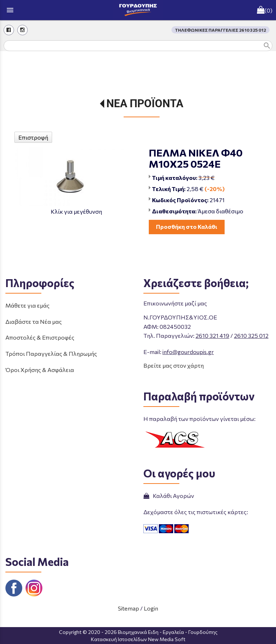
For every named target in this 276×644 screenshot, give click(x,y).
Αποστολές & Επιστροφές (40, 337)
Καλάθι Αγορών (169, 496)
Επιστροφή (33, 137)
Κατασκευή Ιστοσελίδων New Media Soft (138, 639)
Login (151, 608)
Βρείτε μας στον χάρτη (174, 365)
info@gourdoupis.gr (188, 352)
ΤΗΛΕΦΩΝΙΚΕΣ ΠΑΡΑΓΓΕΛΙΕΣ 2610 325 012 (220, 30)
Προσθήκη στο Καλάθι (187, 226)
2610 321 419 (212, 335)
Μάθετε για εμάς (27, 305)
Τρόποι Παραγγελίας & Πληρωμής (51, 353)
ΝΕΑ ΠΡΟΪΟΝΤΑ (145, 103)
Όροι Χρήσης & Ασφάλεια (40, 370)
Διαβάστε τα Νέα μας (34, 321)
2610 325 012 (251, 335)
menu (10, 10)
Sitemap (128, 608)
